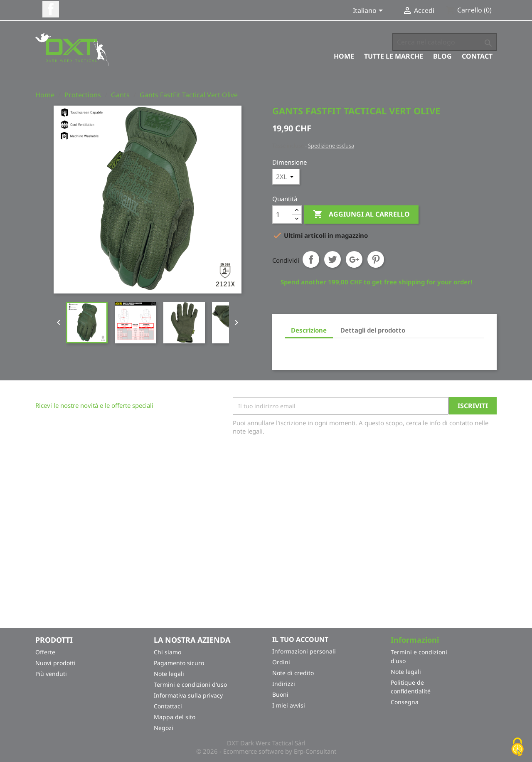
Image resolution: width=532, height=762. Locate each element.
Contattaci (168, 706)
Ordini (281, 662)
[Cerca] (445, 42)
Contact (477, 56)
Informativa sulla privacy (188, 695)
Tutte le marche (394, 56)
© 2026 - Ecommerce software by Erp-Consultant (266, 751)
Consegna (405, 702)
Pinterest (376, 259)
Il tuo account (300, 639)
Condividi (311, 259)
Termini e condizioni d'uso (190, 684)
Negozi (164, 728)
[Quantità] (282, 215)
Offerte (45, 652)
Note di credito (293, 673)
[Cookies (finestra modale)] (517, 748)
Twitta (332, 259)
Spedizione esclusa (331, 145)
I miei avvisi (289, 705)
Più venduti (51, 674)
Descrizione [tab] (309, 330)
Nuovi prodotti (55, 663)
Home (344, 56)
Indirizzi (284, 684)
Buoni (280, 694)
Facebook (51, 9)
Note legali (169, 674)
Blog (442, 56)
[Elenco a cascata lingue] (369, 11)
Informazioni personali (304, 651)
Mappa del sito (175, 717)
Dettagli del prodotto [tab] (373, 330)
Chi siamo (167, 652)
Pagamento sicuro (179, 663)
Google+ (354, 259)
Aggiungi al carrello (361, 215)
